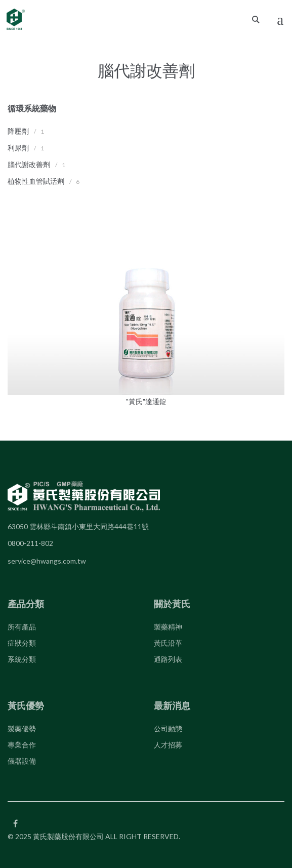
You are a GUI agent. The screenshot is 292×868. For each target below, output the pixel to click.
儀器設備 (22, 761)
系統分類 (22, 659)
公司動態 (168, 728)
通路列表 (168, 659)
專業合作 (22, 745)
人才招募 (168, 745)
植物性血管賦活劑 (36, 181)
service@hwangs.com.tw (47, 561)
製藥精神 (168, 627)
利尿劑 (18, 148)
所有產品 (22, 627)
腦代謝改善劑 (29, 164)
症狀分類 (22, 643)
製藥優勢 (22, 728)
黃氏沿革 (168, 643)
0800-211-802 (30, 543)
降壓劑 (18, 131)
